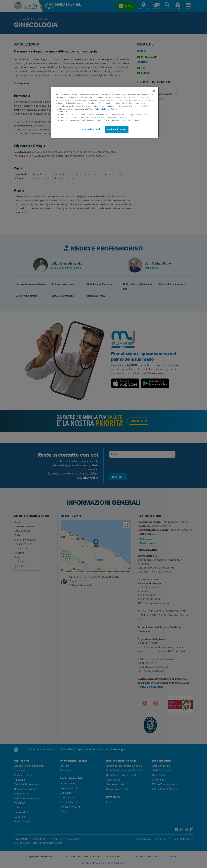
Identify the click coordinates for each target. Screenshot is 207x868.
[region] (105, 112)
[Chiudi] (154, 91)
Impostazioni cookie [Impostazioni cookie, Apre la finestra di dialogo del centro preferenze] (91, 129)
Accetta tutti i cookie (117, 129)
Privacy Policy (110, 109)
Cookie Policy (94, 109)
